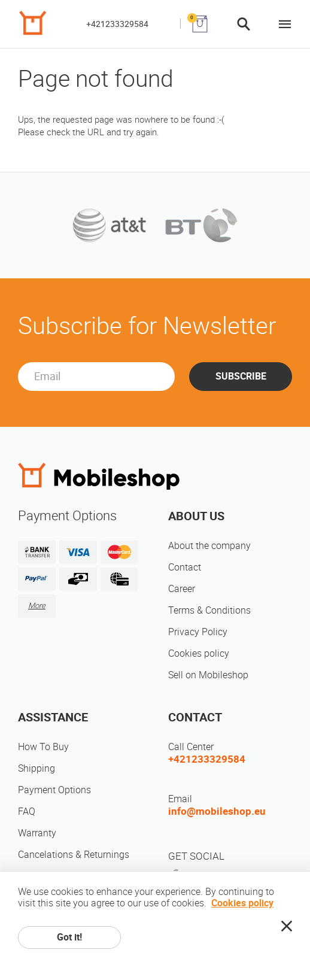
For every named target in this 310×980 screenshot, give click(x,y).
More (37, 606)
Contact (185, 567)
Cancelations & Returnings (74, 855)
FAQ (27, 811)
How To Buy (43, 747)
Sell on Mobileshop (208, 675)
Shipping (37, 768)
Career (182, 589)
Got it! (69, 937)
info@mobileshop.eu (217, 811)
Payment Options (54, 790)
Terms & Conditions (209, 610)
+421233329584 (117, 24)
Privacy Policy (198, 632)
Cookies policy (199, 653)
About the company (209, 546)
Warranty (37, 833)
